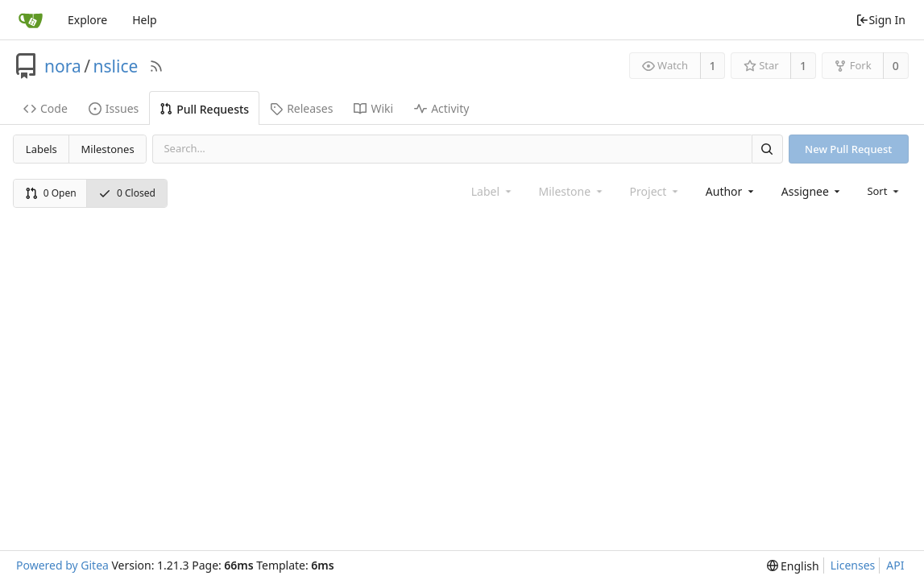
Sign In (880, 20)
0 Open (51, 193)
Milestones (108, 149)
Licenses (853, 565)
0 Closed (127, 193)
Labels (41, 149)
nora (63, 66)
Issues (114, 108)
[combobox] (731, 191)
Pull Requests (204, 109)
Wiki (373, 108)
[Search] (767, 149)
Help (145, 20)
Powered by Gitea (62, 565)
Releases (301, 108)
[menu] (884, 191)
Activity (441, 108)
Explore (87, 20)
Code (46, 108)
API (895, 565)
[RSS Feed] (156, 66)
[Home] (31, 20)
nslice (116, 66)
